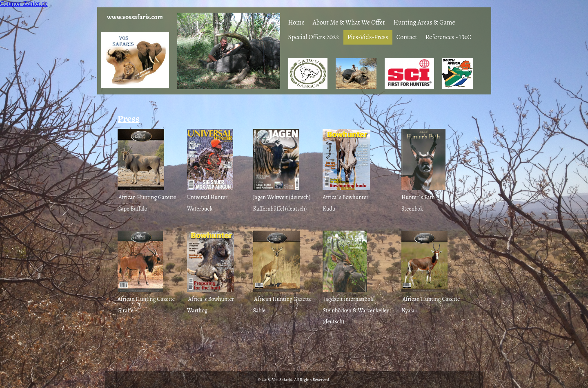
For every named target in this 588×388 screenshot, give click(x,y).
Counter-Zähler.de (24, 3)
